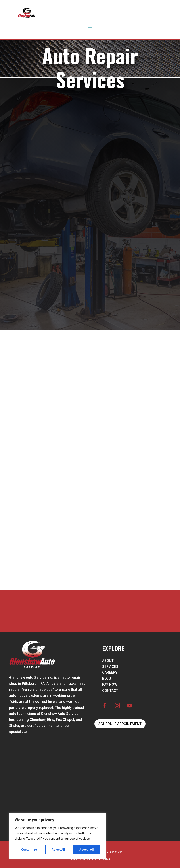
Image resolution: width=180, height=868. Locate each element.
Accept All (87, 850)
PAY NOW (110, 684)
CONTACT (110, 691)
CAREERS (110, 672)
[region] (57, 836)
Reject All (58, 850)
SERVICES (110, 667)
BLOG (107, 678)
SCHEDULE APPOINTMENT (120, 724)
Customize (29, 850)
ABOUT (108, 661)
